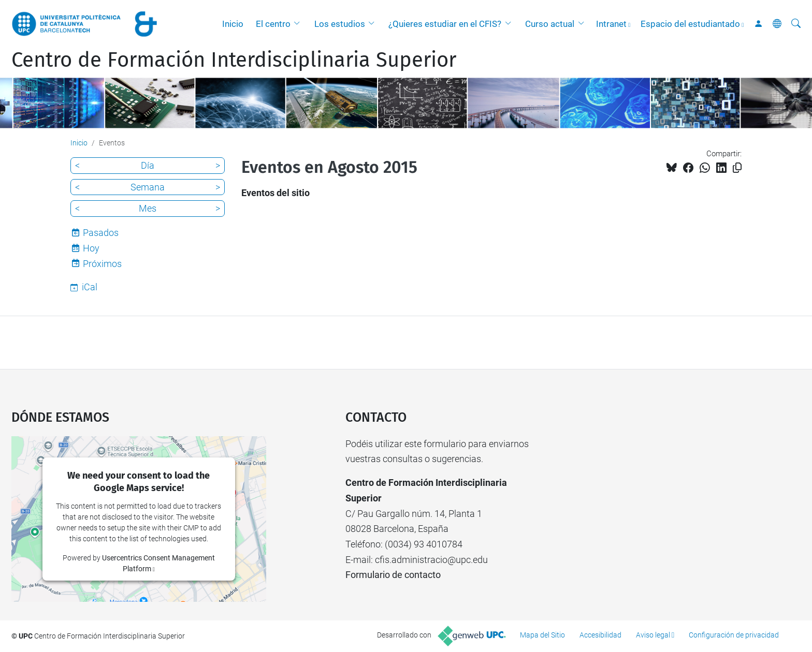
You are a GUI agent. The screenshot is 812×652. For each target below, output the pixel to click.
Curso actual (550, 24)
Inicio (233, 24)
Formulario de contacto (393, 575)
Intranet (611, 24)
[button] (299, 24)
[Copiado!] (737, 168)
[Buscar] (796, 24)
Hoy (91, 248)
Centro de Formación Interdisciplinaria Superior (234, 60)
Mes (148, 208)
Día (148, 165)
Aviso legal (653, 635)
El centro (273, 24)
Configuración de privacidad (734, 635)
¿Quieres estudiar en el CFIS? (445, 24)
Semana (148, 187)
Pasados (101, 233)
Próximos (102, 264)
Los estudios (340, 24)
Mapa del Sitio (542, 635)
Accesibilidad (600, 635)
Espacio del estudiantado (690, 24)
